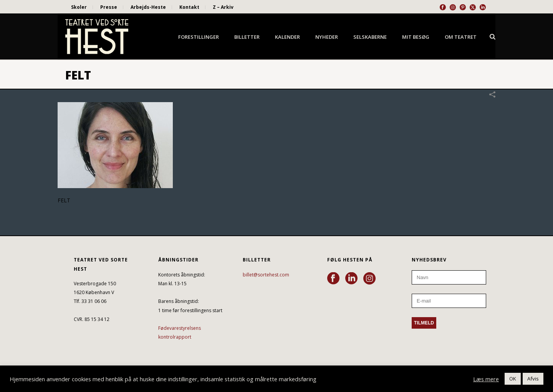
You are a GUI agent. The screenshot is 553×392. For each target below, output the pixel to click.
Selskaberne (370, 37)
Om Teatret (461, 37)
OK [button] (513, 379)
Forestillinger (199, 37)
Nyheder (327, 37)
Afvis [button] (533, 379)
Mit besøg (416, 37)
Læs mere (486, 379)
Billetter (247, 37)
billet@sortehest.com (266, 275)
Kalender (287, 37)
